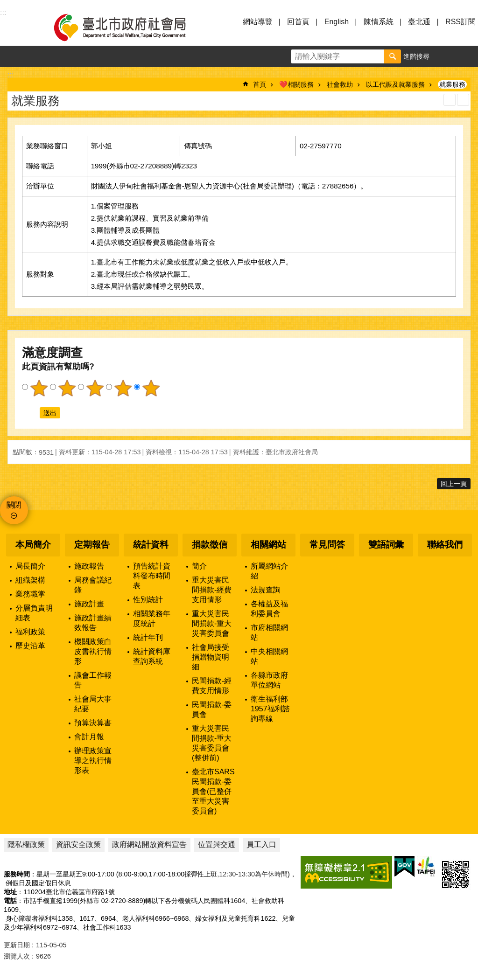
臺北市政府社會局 (131, 27)
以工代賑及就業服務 (395, 84)
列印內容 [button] (450, 100)
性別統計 (148, 600)
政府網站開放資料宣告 (149, 844)
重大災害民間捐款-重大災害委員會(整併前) (212, 743)
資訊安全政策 (78, 844)
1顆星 (39, 388)
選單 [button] (19, 27)
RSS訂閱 (460, 22)
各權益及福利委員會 (269, 609)
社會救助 (340, 84)
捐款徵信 (210, 545)
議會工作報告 (93, 680)
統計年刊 (148, 637)
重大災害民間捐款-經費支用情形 (212, 590)
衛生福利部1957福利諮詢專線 (270, 709)
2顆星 (67, 388)
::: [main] (11, 75)
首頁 (260, 84)
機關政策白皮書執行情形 (93, 651)
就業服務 (452, 84)
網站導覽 (258, 22)
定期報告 (92, 545)
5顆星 (151, 388)
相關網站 (268, 545)
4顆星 (123, 388)
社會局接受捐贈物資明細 (211, 657)
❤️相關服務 (296, 84)
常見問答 (327, 545)
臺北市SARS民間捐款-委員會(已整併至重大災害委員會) (213, 791)
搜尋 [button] (393, 56)
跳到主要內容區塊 (5, 5)
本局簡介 (33, 545)
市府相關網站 (269, 632)
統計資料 (151, 545)
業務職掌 (30, 594)
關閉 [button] (14, 505)
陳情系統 (379, 22)
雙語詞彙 (386, 545)
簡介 (199, 566)
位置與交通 (217, 844)
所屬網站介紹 (269, 571)
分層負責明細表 (34, 613)
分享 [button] (467, 56)
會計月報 (89, 737)
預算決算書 (93, 723)
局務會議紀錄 (93, 585)
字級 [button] (446, 56)
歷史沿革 (30, 646)
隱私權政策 (26, 844)
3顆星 (95, 388)
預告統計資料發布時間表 (152, 576)
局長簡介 (30, 566)
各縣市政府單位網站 (269, 680)
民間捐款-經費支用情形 (212, 686)
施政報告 (89, 566)
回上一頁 (454, 484)
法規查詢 (266, 590)
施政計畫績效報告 (93, 623)
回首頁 (298, 22)
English (337, 22)
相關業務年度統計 (152, 619)
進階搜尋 (416, 56)
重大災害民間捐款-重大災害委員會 (212, 623)
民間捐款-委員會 (212, 709)
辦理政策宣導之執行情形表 (93, 761)
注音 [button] (463, 100)
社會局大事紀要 (93, 704)
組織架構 (30, 580)
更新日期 (17, 945)
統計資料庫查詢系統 (152, 656)
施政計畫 (89, 604)
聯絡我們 (445, 545)
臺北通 (419, 22)
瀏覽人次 (17, 956)
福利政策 (30, 632)
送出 (31, 413)
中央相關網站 (269, 656)
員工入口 (261, 844)
